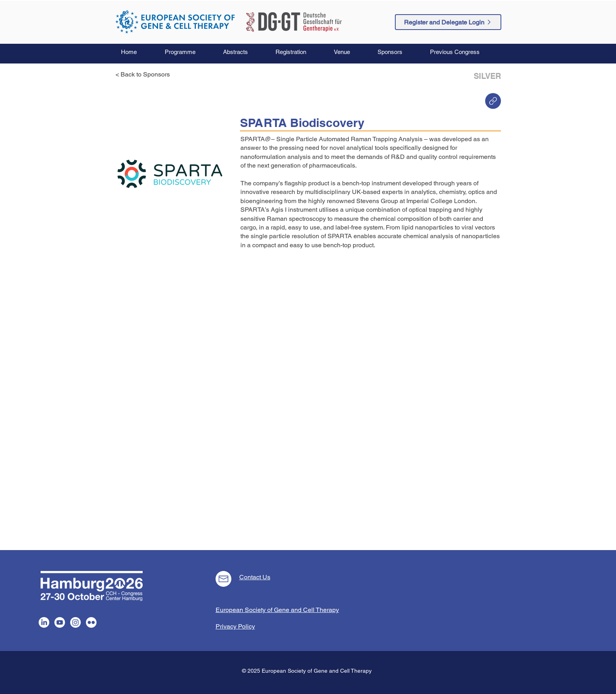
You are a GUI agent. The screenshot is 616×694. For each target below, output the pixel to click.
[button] (188, 52)
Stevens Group (377, 201)
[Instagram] (75, 622)
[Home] (493, 101)
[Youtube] (60, 622)
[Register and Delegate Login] (448, 22)
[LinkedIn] (44, 622)
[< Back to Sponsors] (145, 75)
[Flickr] (91, 622)
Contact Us (255, 577)
